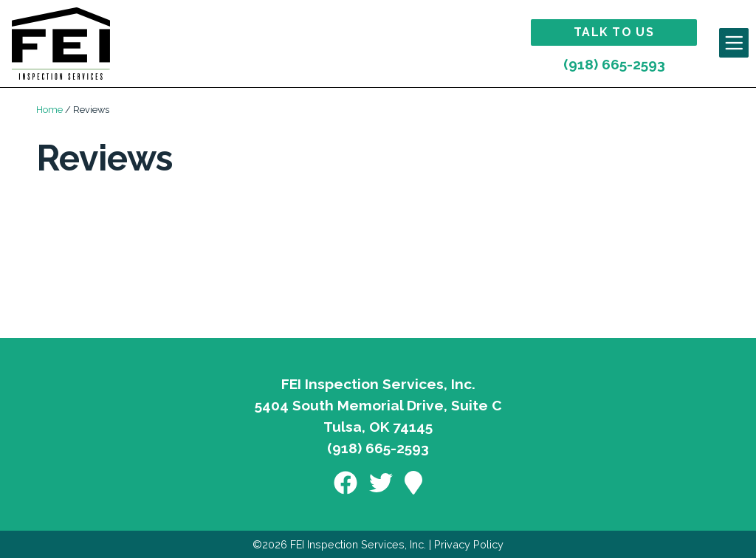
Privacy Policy (469, 544)
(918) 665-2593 (614, 64)
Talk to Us (614, 32)
